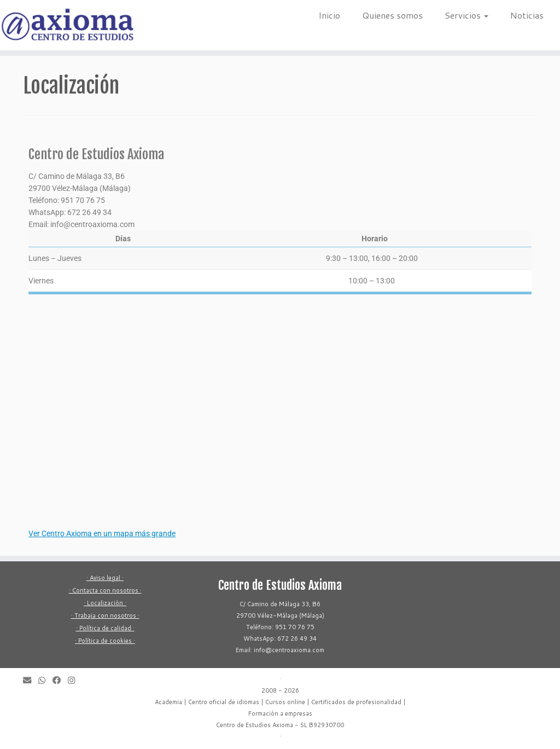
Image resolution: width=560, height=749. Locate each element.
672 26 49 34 (89, 212)
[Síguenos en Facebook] (60, 680)
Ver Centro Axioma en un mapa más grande (102, 533)
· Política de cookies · (105, 641)
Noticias (527, 15)
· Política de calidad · (105, 628)
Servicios (466, 15)
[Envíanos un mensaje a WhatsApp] (45, 680)
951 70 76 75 (83, 200)
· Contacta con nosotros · (105, 590)
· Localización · (105, 603)
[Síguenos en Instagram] (75, 680)
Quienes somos (392, 15)
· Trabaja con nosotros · (105, 616)
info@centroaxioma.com (92, 224)
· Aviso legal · (105, 578)
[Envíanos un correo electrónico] (31, 680)
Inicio (329, 15)
